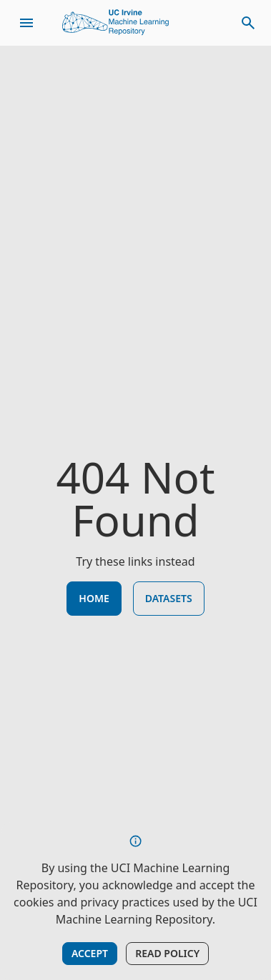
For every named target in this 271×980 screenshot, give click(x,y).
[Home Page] (116, 23)
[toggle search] (248, 23)
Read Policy (167, 953)
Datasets (169, 598)
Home (94, 598)
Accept (90, 953)
